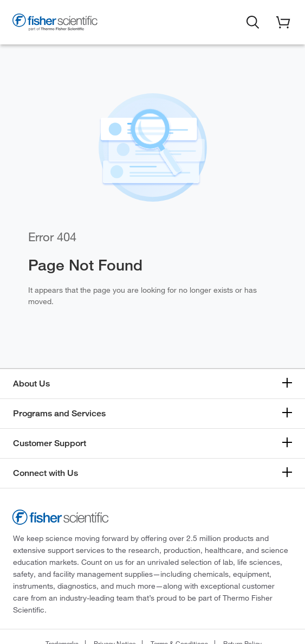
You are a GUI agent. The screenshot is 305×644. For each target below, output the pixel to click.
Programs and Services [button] (59, 413)
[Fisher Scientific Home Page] (55, 24)
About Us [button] (31, 384)
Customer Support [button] (50, 443)
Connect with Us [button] (46, 473)
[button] (253, 21)
